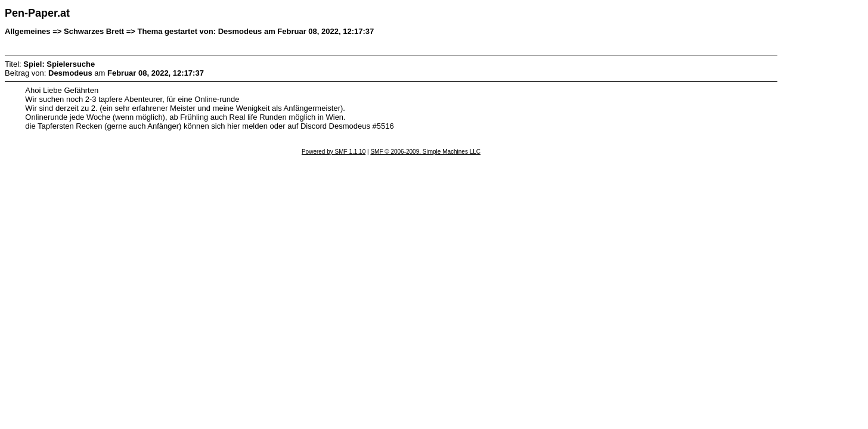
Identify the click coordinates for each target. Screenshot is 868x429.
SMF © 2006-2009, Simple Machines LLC (425, 152)
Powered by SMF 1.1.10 (334, 152)
